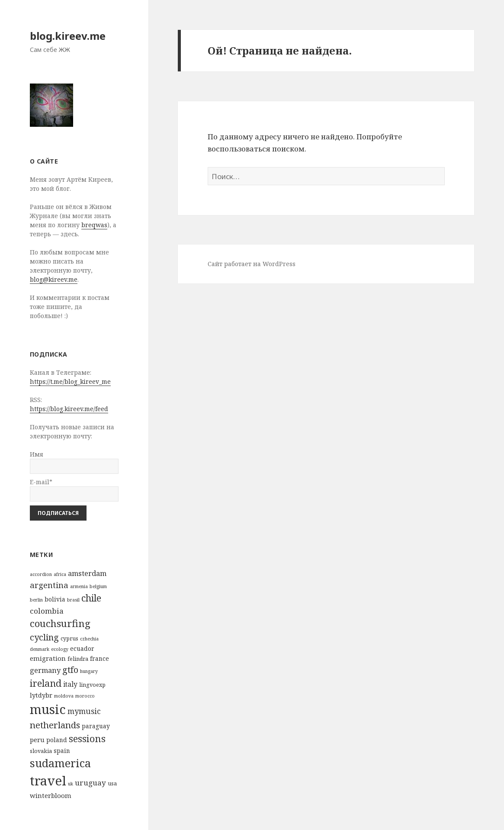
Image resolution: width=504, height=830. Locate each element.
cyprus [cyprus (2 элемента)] (69, 639)
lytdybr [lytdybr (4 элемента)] (41, 695)
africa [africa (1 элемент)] (60, 574)
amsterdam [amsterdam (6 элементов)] (87, 573)
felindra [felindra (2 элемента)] (78, 659)
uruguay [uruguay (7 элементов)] (90, 783)
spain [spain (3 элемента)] (62, 751)
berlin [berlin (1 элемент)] (36, 600)
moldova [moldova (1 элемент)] (64, 696)
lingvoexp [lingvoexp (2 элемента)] (92, 685)
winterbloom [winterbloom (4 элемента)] (51, 795)
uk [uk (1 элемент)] (71, 784)
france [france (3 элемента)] (100, 658)
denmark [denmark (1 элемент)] (40, 649)
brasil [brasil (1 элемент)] (73, 600)
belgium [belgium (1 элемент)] (98, 586)
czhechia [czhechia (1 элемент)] (89, 639)
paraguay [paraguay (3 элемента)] (96, 726)
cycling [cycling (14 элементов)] (44, 637)
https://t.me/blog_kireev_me (70, 381)
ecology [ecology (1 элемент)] (60, 649)
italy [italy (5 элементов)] (70, 684)
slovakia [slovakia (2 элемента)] (41, 751)
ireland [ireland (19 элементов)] (46, 683)
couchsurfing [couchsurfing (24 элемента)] (60, 623)
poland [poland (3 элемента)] (57, 740)
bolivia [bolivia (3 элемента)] (55, 599)
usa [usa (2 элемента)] (112, 783)
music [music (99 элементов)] (48, 709)
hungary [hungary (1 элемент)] (89, 671)
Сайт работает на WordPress (252, 264)
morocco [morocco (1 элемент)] (85, 696)
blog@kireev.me (54, 279)
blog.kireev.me (68, 36)
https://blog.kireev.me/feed (69, 409)
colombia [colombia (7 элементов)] (47, 611)
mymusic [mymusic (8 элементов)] (84, 711)
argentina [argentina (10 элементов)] (49, 585)
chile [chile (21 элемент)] (91, 598)
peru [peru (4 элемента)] (37, 740)
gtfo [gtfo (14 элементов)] (70, 670)
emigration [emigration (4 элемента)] (48, 658)
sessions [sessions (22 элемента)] (87, 738)
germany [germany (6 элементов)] (45, 670)
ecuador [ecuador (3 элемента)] (82, 648)
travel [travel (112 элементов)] (48, 781)
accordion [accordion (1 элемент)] (41, 574)
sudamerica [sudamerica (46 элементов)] (60, 763)
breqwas (94, 225)
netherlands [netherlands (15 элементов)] (55, 725)
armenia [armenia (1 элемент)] (79, 586)
